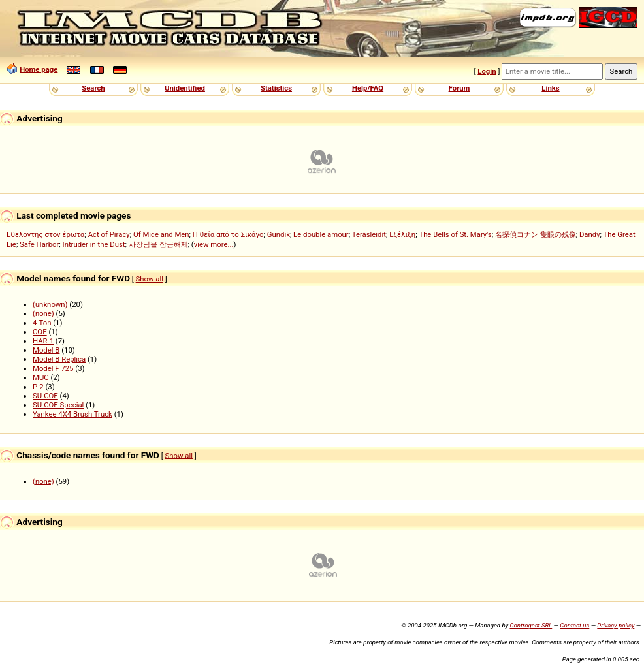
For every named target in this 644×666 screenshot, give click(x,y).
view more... (214, 244)
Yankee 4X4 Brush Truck (72, 414)
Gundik (279, 234)
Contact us (574, 625)
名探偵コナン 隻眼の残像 (536, 234)
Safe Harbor (39, 244)
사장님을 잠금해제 (158, 244)
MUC (41, 377)
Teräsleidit (369, 234)
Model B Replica (59, 359)
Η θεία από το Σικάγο (228, 234)
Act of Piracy (109, 234)
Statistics (276, 88)
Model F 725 (53, 368)
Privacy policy (616, 625)
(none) (43, 313)
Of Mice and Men (161, 234)
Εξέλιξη (402, 234)
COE (40, 332)
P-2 (38, 387)
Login (487, 71)
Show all (150, 279)
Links (550, 88)
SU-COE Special (58, 405)
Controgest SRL (531, 625)
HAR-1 (43, 341)
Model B (46, 350)
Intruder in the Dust (94, 244)
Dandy (590, 234)
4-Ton (42, 323)
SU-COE (45, 396)
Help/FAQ (368, 88)
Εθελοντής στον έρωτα (45, 234)
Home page (39, 69)
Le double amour (321, 234)
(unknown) (50, 304)
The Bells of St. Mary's (455, 234)
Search (93, 88)
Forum (459, 88)
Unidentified (185, 88)
